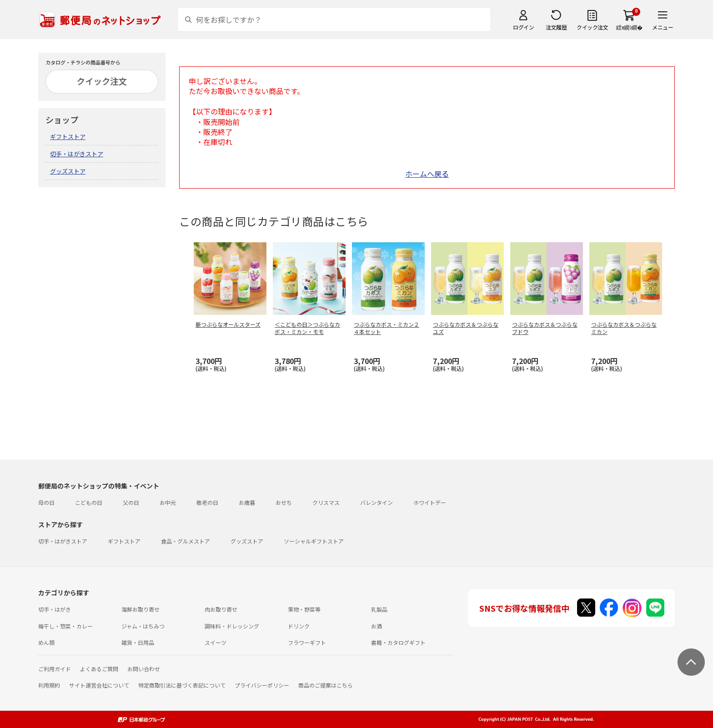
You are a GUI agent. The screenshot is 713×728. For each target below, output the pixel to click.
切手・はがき (55, 609)
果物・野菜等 (304, 609)
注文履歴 (556, 27)
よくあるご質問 (99, 669)
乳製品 (379, 609)
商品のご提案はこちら (326, 685)
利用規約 (49, 685)
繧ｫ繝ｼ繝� (629, 27)
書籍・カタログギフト (398, 642)
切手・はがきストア (77, 154)
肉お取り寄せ (221, 609)
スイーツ (216, 642)
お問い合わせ (144, 669)
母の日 (46, 502)
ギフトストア (68, 137)
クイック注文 (592, 27)
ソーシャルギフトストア (314, 541)
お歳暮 (247, 502)
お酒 (377, 626)
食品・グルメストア (186, 541)
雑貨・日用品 (138, 642)
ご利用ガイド (55, 669)
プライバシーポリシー (262, 685)
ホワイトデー (430, 502)
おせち (284, 502)
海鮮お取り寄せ (141, 609)
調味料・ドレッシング (232, 626)
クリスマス (326, 502)
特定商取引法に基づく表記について (182, 685)
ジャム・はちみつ (143, 626)
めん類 (46, 642)
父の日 (131, 502)
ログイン (523, 27)
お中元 (168, 502)
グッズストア (68, 171)
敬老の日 (207, 502)
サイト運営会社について (99, 685)
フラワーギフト (307, 642)
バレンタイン (377, 502)
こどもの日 (89, 502)
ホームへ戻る (427, 174)
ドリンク (299, 626)
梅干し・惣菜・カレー (65, 626)
